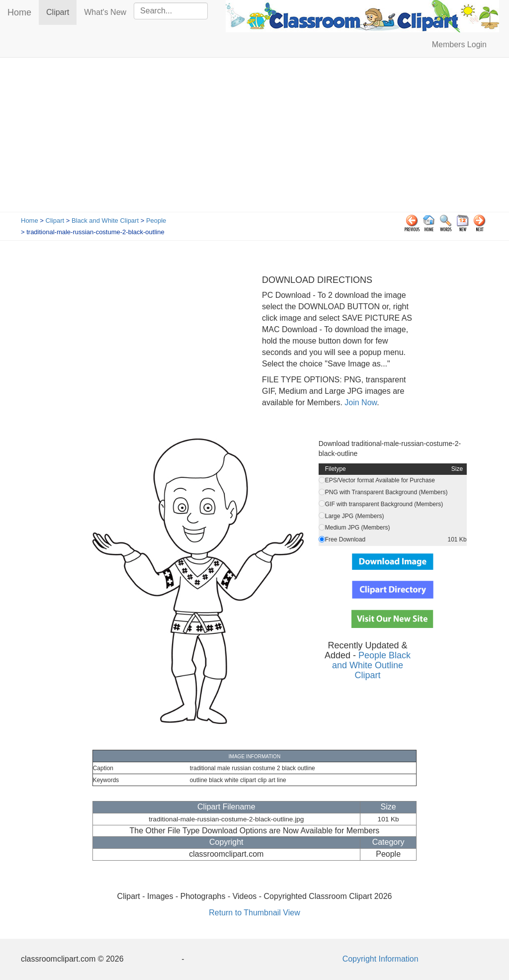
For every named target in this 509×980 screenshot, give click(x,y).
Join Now (360, 402)
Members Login (459, 45)
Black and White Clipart (105, 221)
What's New (105, 12)
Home (19, 12)
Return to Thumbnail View (254, 913)
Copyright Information (381, 959)
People (156, 221)
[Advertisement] (254, 137)
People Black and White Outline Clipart (371, 665)
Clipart (61, 12)
